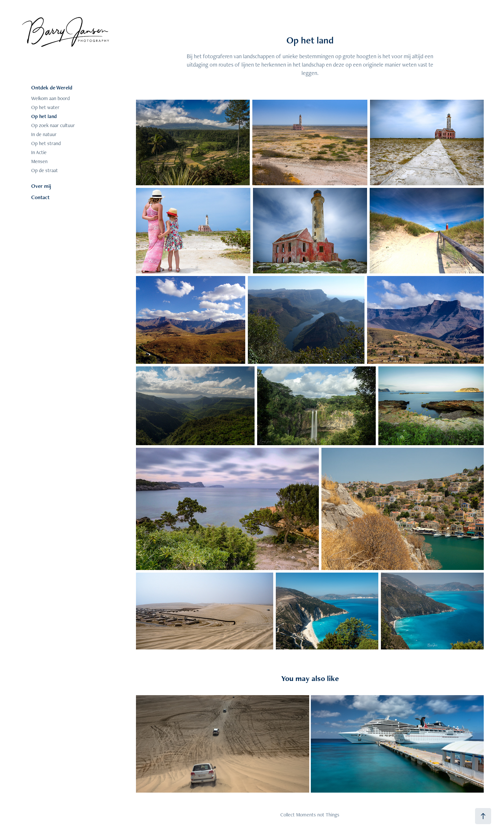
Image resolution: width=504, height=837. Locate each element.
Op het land (44, 116)
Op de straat (45, 170)
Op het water (45, 107)
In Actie (39, 152)
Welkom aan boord (50, 98)
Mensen (39, 161)
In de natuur (44, 134)
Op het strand (46, 143)
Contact (40, 197)
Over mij (41, 186)
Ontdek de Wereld (52, 87)
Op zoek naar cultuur (53, 125)
